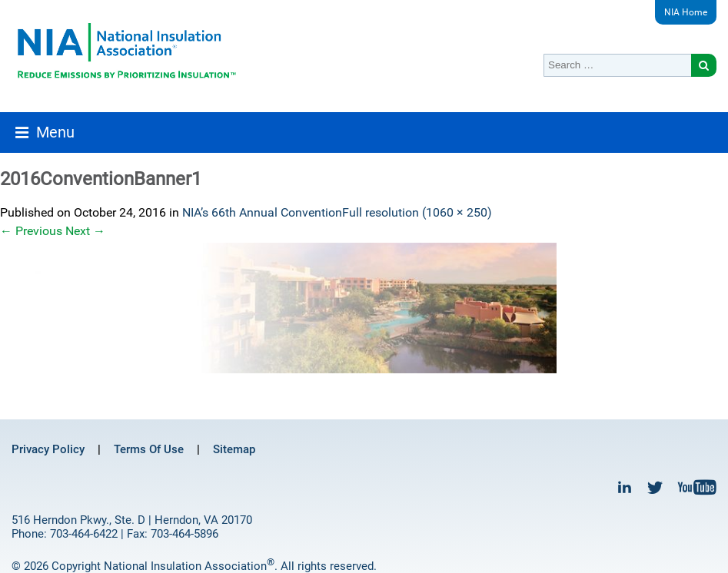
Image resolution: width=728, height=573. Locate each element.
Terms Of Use (149, 449)
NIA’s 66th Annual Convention (262, 212)
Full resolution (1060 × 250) (417, 212)
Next (85, 231)
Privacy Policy (48, 449)
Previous (31, 231)
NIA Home (686, 12)
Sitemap (234, 449)
